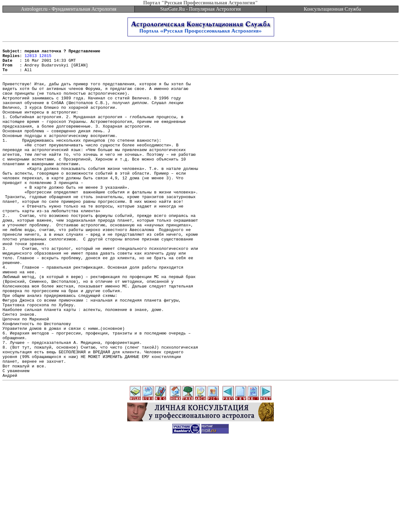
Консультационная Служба (333, 9)
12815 (45, 58)
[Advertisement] (200, 518)
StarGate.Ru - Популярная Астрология (200, 9)
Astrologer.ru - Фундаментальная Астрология (69, 9)
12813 (31, 58)
